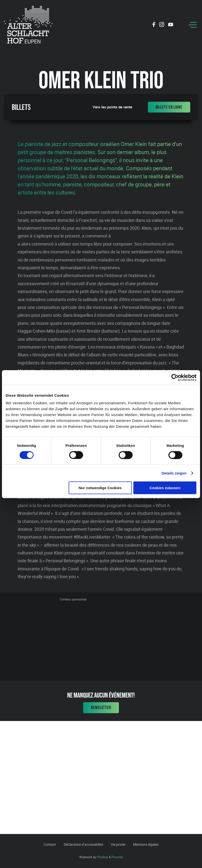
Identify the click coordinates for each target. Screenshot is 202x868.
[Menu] (193, 25)
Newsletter (101, 708)
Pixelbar (103, 857)
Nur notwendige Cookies (100, 488)
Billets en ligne (169, 107)
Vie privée (118, 844)
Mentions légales (146, 844)
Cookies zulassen (165, 488)
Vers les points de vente (112, 107)
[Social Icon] (154, 25)
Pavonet (117, 857)
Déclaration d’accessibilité (83, 844)
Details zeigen (174, 473)
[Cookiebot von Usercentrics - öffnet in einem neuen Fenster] (175, 377)
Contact (50, 844)
